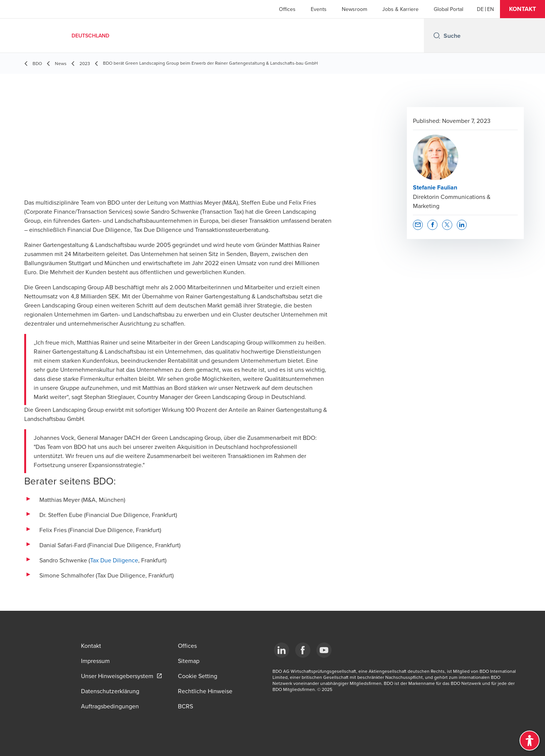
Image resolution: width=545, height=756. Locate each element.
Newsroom (354, 9)
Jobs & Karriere (400, 9)
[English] (490, 9)
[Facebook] (303, 650)
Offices (287, 9)
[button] (522, 9)
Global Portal (448, 9)
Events (319, 9)
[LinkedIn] (282, 650)
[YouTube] (324, 650)
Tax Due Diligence (114, 560)
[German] (480, 9)
